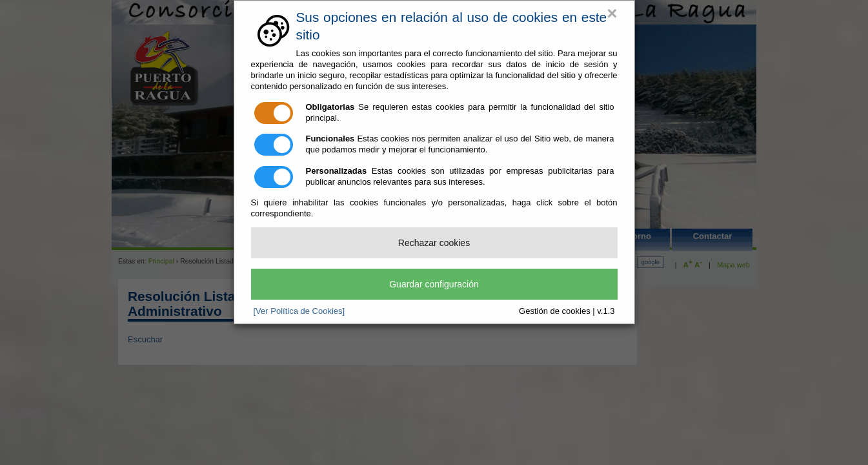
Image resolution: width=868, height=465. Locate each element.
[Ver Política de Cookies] (299, 311)
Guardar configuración (434, 284)
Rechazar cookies (434, 243)
